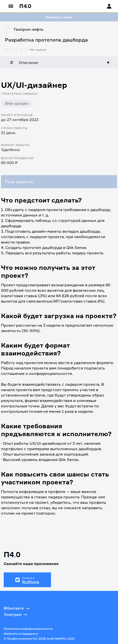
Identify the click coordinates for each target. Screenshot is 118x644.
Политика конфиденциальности (28, 629)
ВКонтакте (17, 608)
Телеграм (16, 614)
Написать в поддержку (21, 634)
